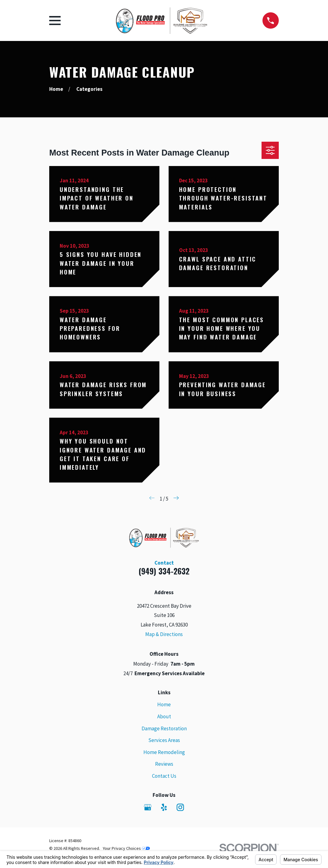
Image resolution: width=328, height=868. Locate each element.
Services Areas (164, 740)
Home (164, 704)
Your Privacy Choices (126, 848)
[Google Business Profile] (148, 807)
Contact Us (164, 776)
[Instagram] (180, 807)
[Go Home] (56, 89)
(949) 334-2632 (164, 571)
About (164, 716)
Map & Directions (164, 634)
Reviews (164, 764)
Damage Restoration (164, 728)
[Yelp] (164, 807)
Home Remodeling (164, 752)
